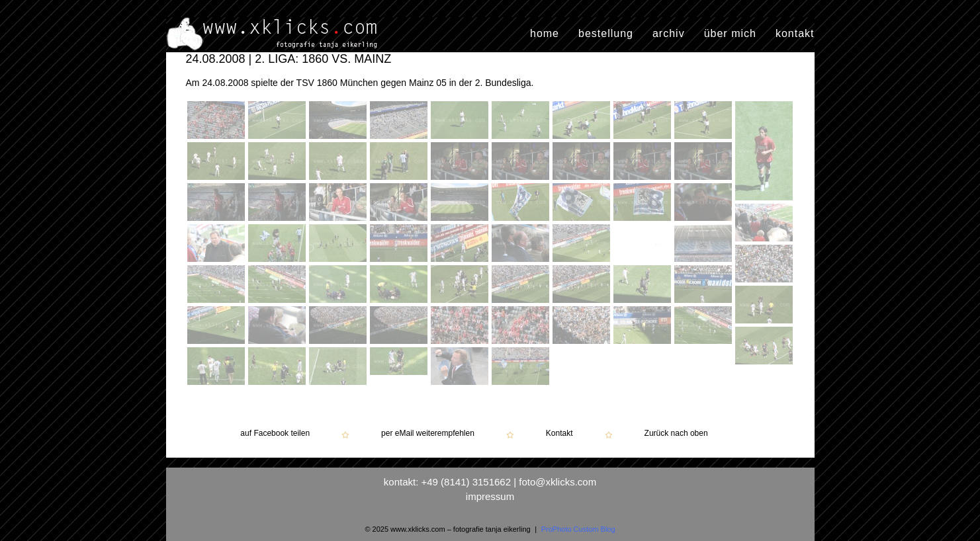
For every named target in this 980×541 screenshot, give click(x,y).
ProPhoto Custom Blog (578, 529)
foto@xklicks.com (557, 482)
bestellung (606, 34)
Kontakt (559, 434)
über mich (730, 34)
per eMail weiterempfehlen (428, 434)
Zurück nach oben (676, 434)
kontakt (795, 34)
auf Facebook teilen (275, 434)
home (545, 34)
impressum (490, 496)
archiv (669, 34)
